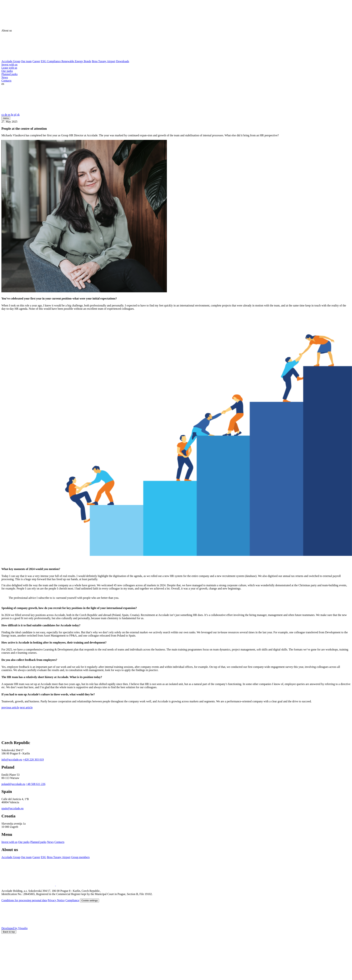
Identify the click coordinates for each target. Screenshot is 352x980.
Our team (26, 61)
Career (36, 61)
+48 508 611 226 (36, 784)
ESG (44, 61)
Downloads (123, 61)
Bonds (87, 61)
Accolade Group (11, 61)
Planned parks (9, 74)
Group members (80, 857)
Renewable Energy (73, 61)
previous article (10, 707)
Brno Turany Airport (104, 61)
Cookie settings (90, 900)
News (5, 77)
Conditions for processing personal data (24, 900)
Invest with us (9, 64)
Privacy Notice (56, 900)
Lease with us (9, 68)
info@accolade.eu (12, 760)
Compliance (54, 61)
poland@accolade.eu (13, 784)
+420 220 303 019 (33, 760)
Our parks (7, 71)
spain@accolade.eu (13, 808)
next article (26, 707)
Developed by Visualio (41, 928)
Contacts (6, 81)
